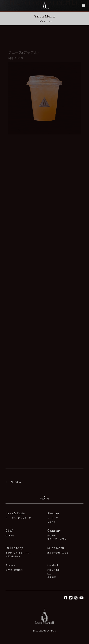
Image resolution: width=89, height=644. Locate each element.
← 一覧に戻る (13, 482)
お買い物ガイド (13, 556)
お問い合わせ (54, 570)
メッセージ (53, 518)
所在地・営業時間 (14, 570)
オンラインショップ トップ (19, 553)
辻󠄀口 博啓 (10, 535)
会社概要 (52, 535)
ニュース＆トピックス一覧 (18, 518)
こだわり (52, 522)
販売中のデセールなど (58, 553)
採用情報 (52, 577)
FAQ (50, 574)
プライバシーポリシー (58, 539)
